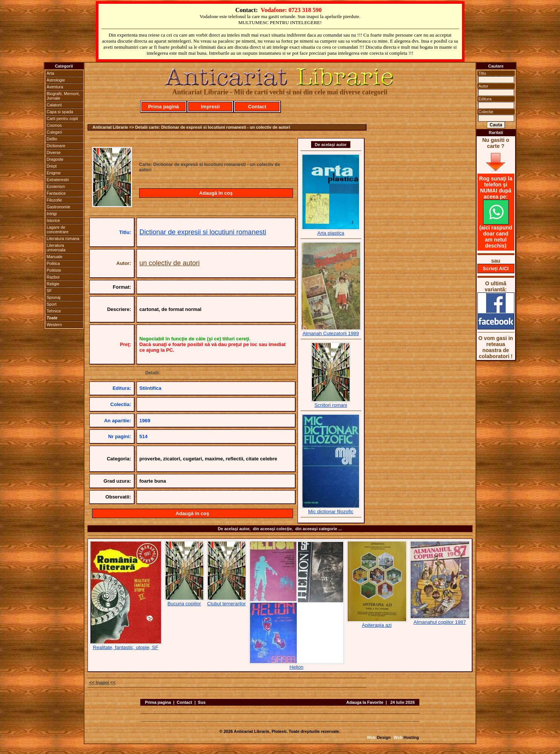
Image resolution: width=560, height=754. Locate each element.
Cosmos (54, 125)
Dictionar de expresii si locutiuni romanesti (203, 232)
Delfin (52, 139)
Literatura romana (63, 239)
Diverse (54, 152)
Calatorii (54, 105)
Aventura (55, 87)
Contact (257, 107)
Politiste (54, 270)
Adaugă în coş (216, 193)
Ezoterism (56, 186)
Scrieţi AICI (496, 269)
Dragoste (55, 159)
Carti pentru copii (62, 118)
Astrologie (56, 80)
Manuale (55, 257)
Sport (52, 304)
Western (54, 325)
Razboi (53, 277)
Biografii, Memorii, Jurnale (63, 96)
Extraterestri (58, 180)
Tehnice (54, 311)
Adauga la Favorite (365, 702)
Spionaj (54, 297)
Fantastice (56, 193)
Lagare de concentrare (58, 229)
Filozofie (54, 200)
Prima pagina (158, 702)
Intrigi (52, 214)
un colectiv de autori (170, 263)
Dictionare (56, 146)
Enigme (54, 173)
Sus (202, 702)
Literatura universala (56, 248)
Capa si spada (60, 112)
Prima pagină (164, 107)
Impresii (210, 107)
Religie (53, 284)
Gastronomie (59, 207)
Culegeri (54, 132)
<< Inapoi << (103, 683)
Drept (52, 166)
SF (49, 291)
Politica (53, 263)
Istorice (53, 220)
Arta (51, 73)
